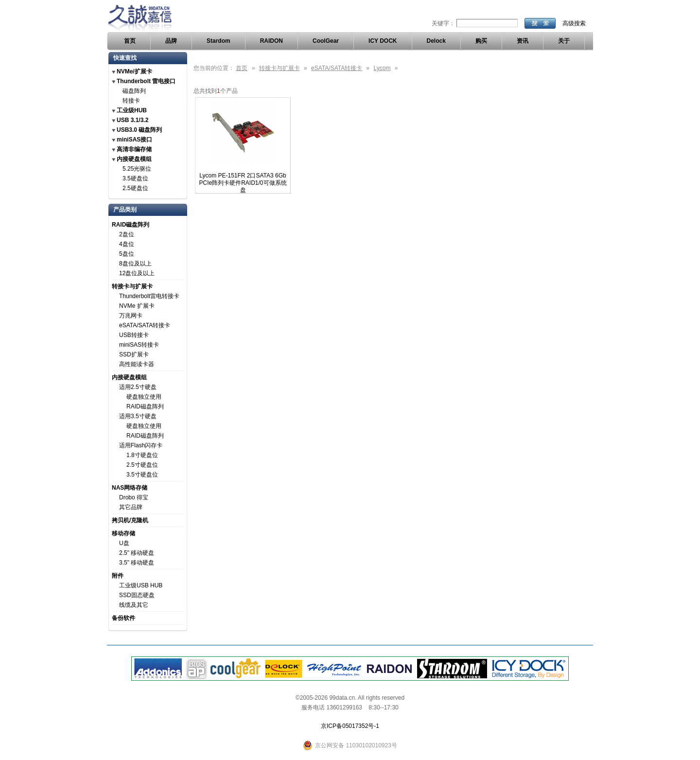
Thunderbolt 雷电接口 (146, 81)
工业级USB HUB (141, 585)
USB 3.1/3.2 (132, 120)
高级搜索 (574, 23)
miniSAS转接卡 (139, 345)
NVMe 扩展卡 (137, 306)
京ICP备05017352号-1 (350, 726)
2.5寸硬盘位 (142, 465)
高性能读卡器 (137, 364)
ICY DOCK (383, 41)
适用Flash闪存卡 (141, 445)
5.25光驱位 (137, 169)
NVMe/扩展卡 (134, 71)
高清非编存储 (134, 149)
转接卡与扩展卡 (132, 286)
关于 (564, 41)
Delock (436, 41)
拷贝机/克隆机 (130, 520)
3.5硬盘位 (135, 178)
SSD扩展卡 (134, 354)
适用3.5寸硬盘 (138, 416)
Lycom (382, 68)
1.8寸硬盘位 (142, 455)
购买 (481, 41)
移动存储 (123, 533)
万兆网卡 (131, 316)
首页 (130, 41)
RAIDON (271, 41)
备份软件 (123, 618)
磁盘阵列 (134, 91)
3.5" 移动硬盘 (137, 563)
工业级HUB (132, 110)
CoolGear (326, 41)
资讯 (523, 41)
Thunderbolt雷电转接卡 (149, 296)
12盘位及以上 (137, 273)
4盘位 (127, 244)
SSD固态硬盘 (137, 595)
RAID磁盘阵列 (131, 225)
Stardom (219, 41)
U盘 (124, 543)
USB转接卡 (134, 335)
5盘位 (127, 254)
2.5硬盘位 (135, 188)
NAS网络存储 (130, 488)
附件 (118, 576)
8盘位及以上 (135, 264)
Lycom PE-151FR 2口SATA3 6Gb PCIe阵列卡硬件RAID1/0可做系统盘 (243, 183)
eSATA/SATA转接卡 (145, 325)
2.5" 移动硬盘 (137, 553)
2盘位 (127, 234)
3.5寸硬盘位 (142, 475)
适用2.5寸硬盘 (138, 387)
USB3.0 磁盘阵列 (139, 130)
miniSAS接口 (134, 140)
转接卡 (131, 101)
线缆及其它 (134, 605)
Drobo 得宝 (134, 497)
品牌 (171, 41)
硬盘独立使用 (144, 397)
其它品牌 (131, 507)
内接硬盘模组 (134, 159)
